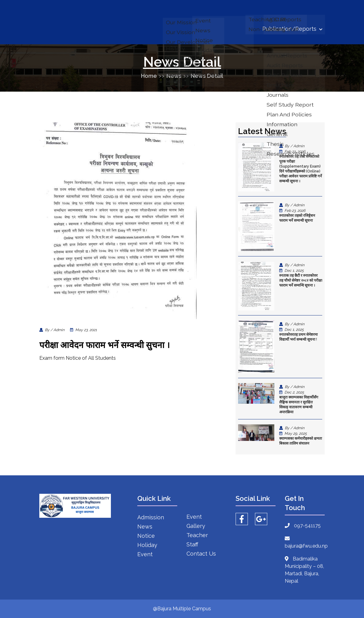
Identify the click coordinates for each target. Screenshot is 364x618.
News (174, 76)
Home (149, 76)
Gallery (196, 526)
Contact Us (201, 554)
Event (145, 554)
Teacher (197, 535)
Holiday (147, 545)
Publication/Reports (292, 29)
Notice (146, 536)
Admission (151, 517)
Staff (192, 544)
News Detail (207, 76)
